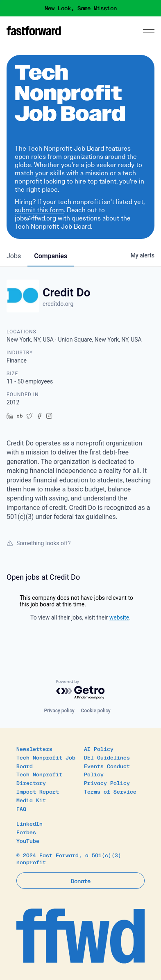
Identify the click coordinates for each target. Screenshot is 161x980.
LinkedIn (29, 823)
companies (51, 256)
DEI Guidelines (107, 757)
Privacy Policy (107, 783)
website (119, 617)
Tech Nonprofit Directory (39, 778)
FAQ (21, 809)
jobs (14, 256)
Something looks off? (39, 543)
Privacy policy (59, 711)
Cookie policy (96, 711)
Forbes (26, 832)
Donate (81, 881)
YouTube (28, 841)
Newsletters (34, 749)
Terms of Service (110, 791)
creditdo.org (58, 304)
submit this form (39, 210)
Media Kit (31, 800)
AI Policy (99, 749)
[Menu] (149, 31)
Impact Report (38, 791)
